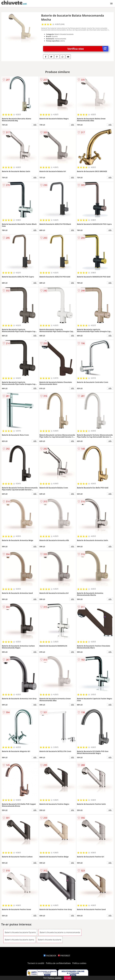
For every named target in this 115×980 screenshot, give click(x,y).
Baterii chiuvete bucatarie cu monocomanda (60, 932)
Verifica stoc (88, 49)
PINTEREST (64, 956)
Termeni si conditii (36, 963)
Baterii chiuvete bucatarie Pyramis (20, 932)
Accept (67, 978)
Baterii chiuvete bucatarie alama (19, 940)
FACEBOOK (50, 956)
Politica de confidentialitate (58, 963)
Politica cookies (79, 963)
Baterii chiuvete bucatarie (50, 940)
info (35, 125)
